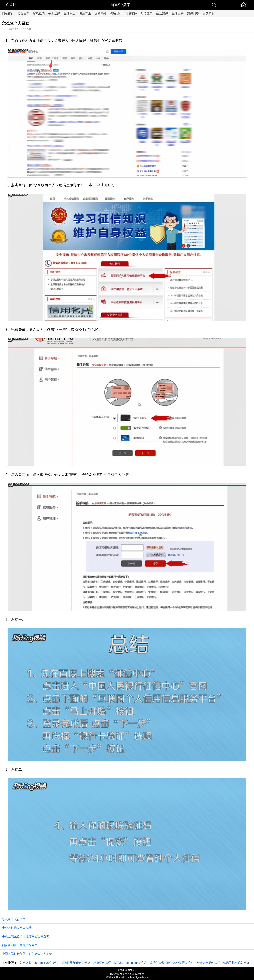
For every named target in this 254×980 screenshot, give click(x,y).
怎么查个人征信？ (14, 919)
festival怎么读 (49, 963)
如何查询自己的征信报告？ (20, 945)
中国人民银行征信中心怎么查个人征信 (27, 954)
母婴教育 (147, 13)
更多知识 (208, 13)
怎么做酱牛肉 (29, 963)
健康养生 (85, 13)
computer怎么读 (136, 963)
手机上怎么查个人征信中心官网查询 (26, 936)
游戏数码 (39, 13)
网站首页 (8, 13)
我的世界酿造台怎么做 (76, 963)
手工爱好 (54, 13)
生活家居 (70, 13)
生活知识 (162, 13)
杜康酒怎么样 (102, 963)
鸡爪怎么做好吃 (160, 963)
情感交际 (131, 13)
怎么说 (118, 963)
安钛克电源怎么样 (208, 963)
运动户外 (100, 13)
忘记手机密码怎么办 (236, 963)
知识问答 (193, 13)
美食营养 (23, 13)
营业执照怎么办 (183, 963)
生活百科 (178, 13)
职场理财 (116, 13)
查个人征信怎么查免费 (17, 928)
